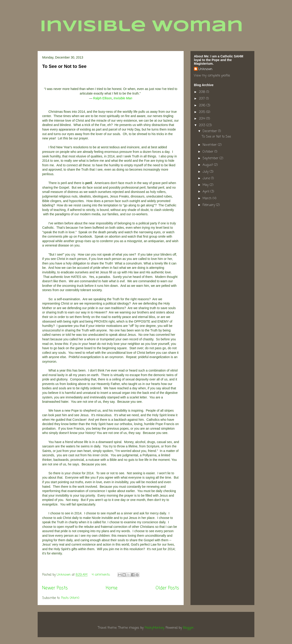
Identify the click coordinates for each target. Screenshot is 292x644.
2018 (203, 92)
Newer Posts (55, 588)
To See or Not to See (64, 66)
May (206, 185)
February (209, 205)
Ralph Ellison (102, 98)
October (209, 152)
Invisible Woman (142, 27)
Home (112, 588)
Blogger (188, 628)
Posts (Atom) (70, 598)
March (208, 199)
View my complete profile (212, 76)
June (207, 178)
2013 (203, 125)
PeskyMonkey (154, 628)
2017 (202, 99)
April (206, 192)
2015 (203, 112)
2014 (203, 119)
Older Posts (167, 588)
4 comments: (102, 575)
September (211, 158)
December (210, 131)
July (206, 172)
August (208, 165)
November (210, 145)
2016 (203, 106)
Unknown (205, 69)
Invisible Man (123, 98)
